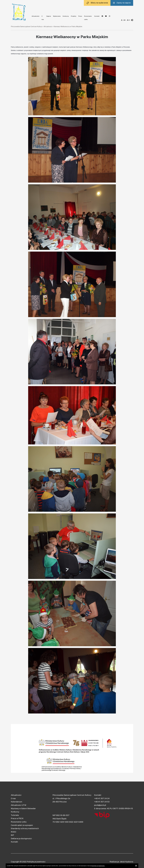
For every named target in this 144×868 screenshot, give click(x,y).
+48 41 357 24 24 (102, 798)
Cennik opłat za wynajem (22, 825)
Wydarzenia (57, 16)
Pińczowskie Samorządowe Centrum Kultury (27, 27)
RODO (13, 832)
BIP (12, 835)
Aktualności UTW (19, 805)
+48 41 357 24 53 (102, 802)
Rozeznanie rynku (19, 822)
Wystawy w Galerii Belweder (23, 808)
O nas (13, 798)
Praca (80, 16)
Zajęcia (49, 16)
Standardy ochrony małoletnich (25, 828)
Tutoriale (15, 815)
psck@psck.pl (100, 805)
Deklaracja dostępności (21, 839)
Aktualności (36, 16)
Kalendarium (16, 802)
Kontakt (97, 16)
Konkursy (66, 16)
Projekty (74, 16)
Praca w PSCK (17, 818)
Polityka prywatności (36, 862)
